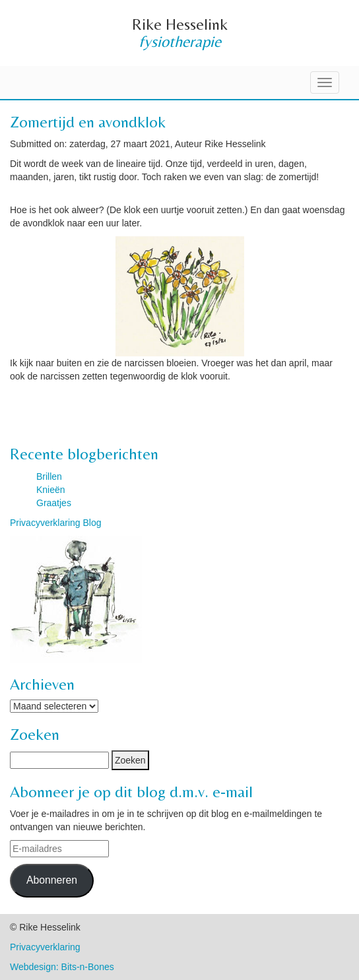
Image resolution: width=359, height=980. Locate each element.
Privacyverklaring (45, 947)
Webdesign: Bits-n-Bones (62, 967)
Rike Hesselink (180, 24)
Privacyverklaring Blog (56, 523)
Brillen (49, 476)
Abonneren (52, 880)
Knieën (51, 490)
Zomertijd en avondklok (88, 122)
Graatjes (54, 503)
